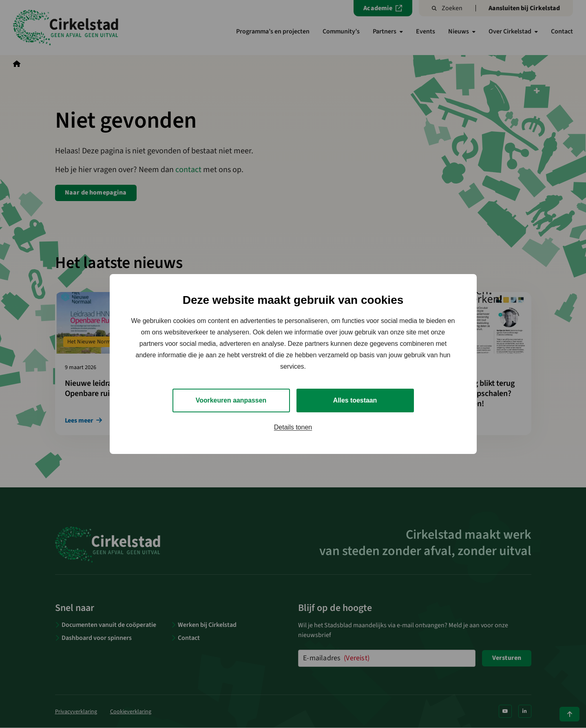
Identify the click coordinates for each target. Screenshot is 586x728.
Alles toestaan (355, 400)
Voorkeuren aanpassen (231, 400)
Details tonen (293, 427)
